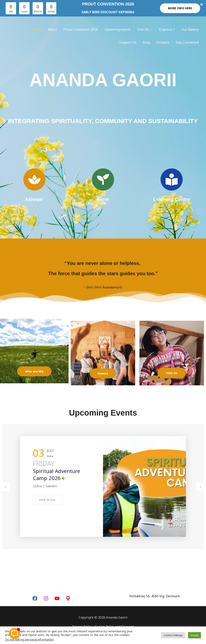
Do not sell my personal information (29, 639)
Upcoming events (117, 29)
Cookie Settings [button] (173, 635)
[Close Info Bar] (202, 5)
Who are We (34, 371)
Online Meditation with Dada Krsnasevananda (57, 478)
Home (37, 29)
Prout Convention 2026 (81, 29)
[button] (180, 8)
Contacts (163, 42)
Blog (146, 42)
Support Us (128, 42)
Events (103, 373)
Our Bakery (190, 29)
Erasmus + (167, 29)
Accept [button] (195, 635)
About (52, 29)
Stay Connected (187, 42)
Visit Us (143, 29)
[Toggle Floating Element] (15, 633)
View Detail (47, 507)
